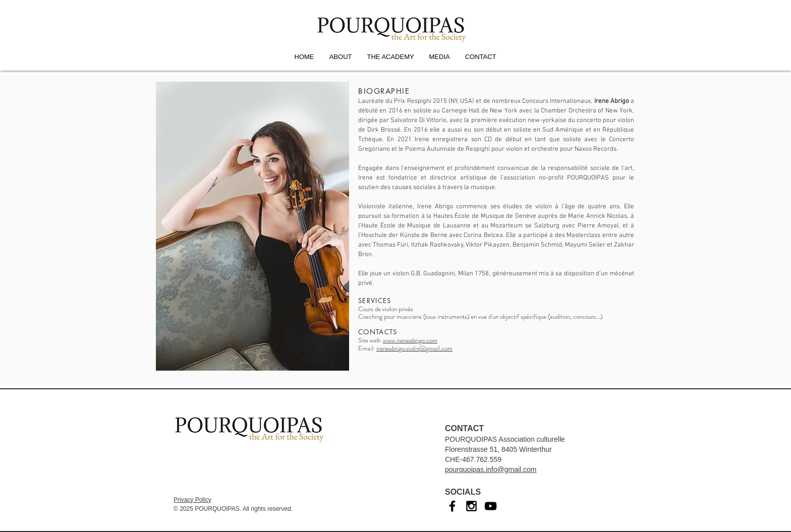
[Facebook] (452, 506)
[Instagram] (471, 506)
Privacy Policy (192, 500)
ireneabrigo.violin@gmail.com (414, 348)
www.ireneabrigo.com (410, 340)
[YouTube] (491, 506)
